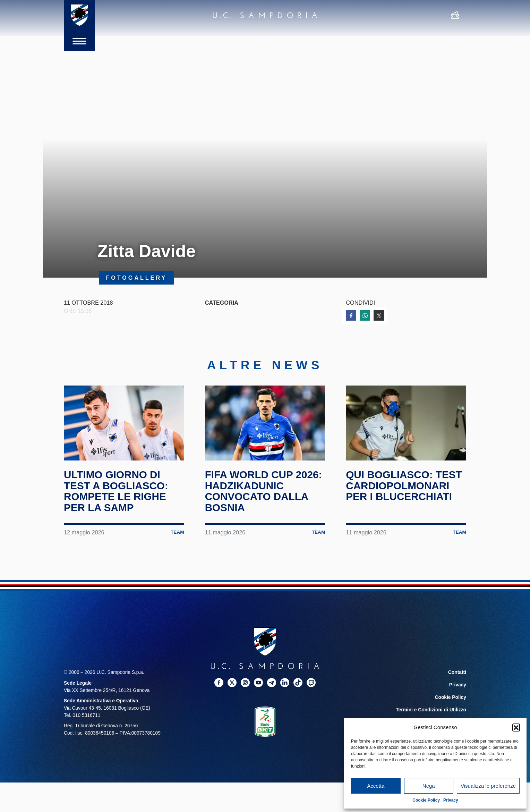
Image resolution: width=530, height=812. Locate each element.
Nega (429, 786)
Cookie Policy (426, 800)
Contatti (457, 672)
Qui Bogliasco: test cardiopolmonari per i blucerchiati (404, 485)
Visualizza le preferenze (488, 786)
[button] (516, 727)
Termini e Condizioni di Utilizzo (431, 710)
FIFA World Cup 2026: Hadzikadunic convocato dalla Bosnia (264, 491)
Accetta (376, 786)
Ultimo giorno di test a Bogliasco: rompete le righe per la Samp (117, 491)
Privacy (451, 800)
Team (177, 532)
